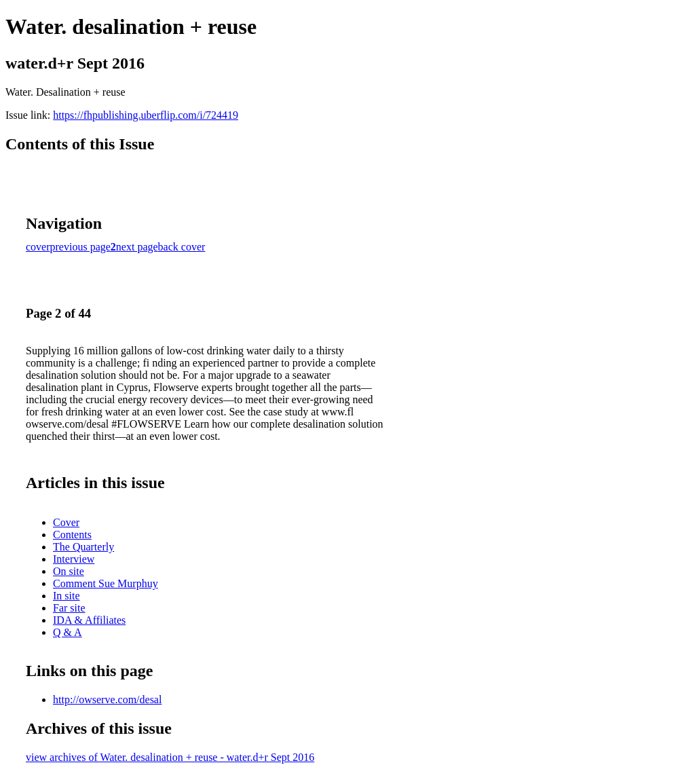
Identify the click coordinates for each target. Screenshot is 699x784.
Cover (66, 522)
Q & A (68, 632)
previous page (80, 247)
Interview (74, 559)
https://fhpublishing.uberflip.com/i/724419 (146, 115)
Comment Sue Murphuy (106, 583)
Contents (72, 535)
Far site (69, 608)
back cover (182, 247)
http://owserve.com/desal (107, 699)
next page (137, 247)
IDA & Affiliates (89, 620)
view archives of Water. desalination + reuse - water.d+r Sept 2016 (170, 757)
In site (67, 596)
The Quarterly (83, 547)
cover (38, 247)
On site (69, 571)
